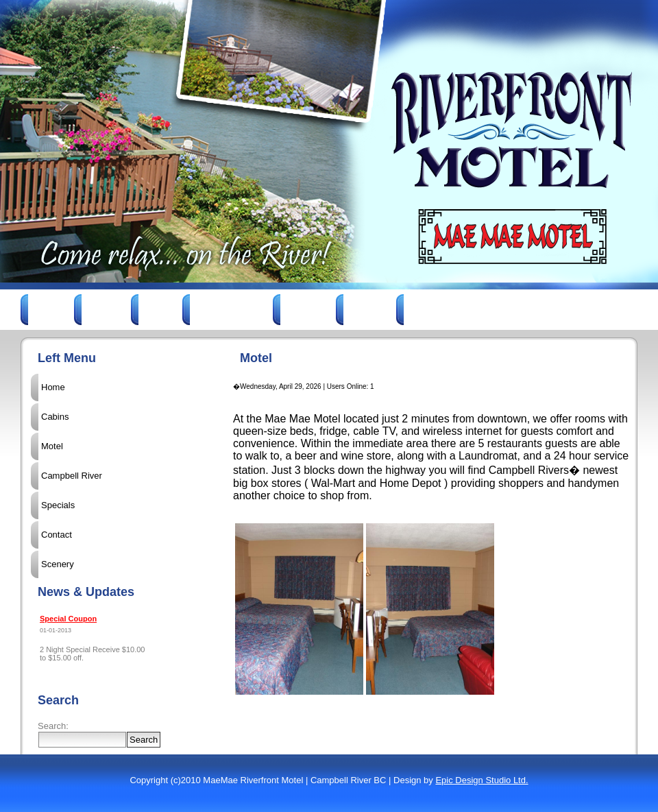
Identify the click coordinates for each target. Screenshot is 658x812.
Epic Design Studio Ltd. (482, 780)
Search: (53, 726)
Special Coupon (68, 619)
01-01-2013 (56, 630)
